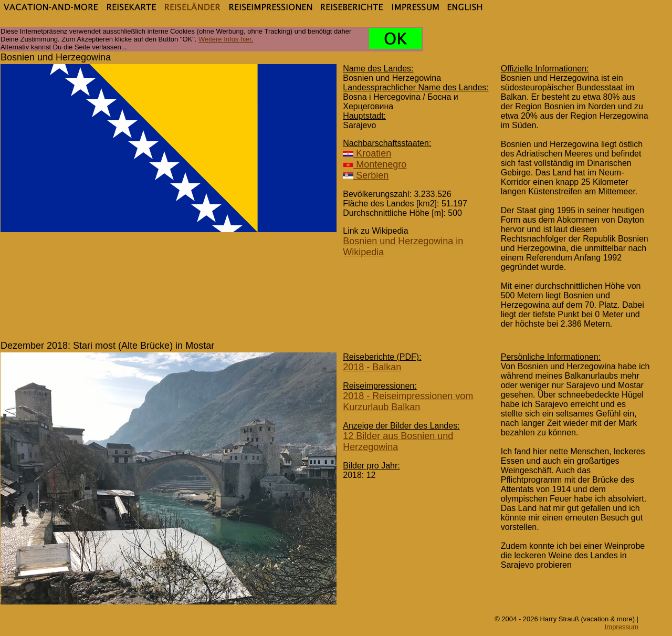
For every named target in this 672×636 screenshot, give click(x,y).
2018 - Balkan (372, 367)
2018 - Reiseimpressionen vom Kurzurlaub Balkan (408, 402)
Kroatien (367, 153)
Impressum (622, 627)
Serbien (366, 175)
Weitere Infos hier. (226, 39)
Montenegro (375, 164)
